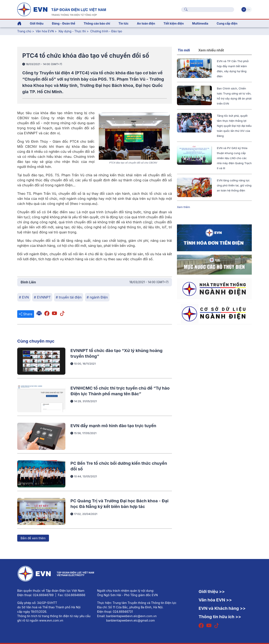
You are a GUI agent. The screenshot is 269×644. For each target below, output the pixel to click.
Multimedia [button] (200, 23)
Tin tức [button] (124, 23)
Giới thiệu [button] (37, 23)
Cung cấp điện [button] (227, 23)
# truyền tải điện (69, 297)
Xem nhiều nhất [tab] (211, 50)
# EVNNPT (42, 297)
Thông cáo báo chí (97, 23)
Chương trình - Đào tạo (106, 31)
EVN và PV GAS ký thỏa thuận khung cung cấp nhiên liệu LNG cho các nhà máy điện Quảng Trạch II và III (234, 158)
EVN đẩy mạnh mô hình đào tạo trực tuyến (113, 426)
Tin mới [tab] (184, 50)
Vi (244, 9)
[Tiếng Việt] (62, 9)
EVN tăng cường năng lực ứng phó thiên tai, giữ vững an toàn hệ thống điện (234, 185)
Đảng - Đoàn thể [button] (64, 23)
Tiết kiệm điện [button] (174, 23)
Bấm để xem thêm (33, 538)
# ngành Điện (97, 297)
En (249, 9)
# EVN (24, 297)
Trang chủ (24, 31)
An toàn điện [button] (146, 23)
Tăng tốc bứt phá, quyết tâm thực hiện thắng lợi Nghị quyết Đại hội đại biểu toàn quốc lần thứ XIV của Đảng (234, 126)
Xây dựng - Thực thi (72, 31)
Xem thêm (183, 207)
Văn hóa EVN (45, 31)
